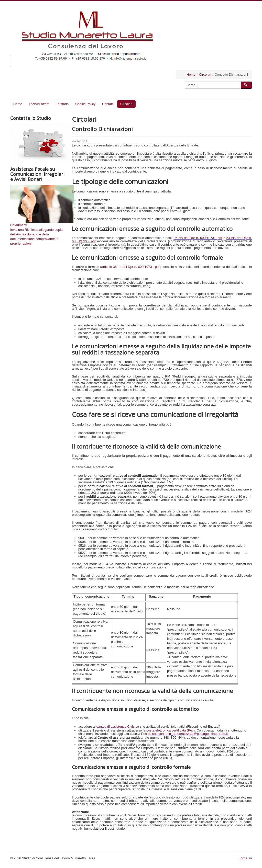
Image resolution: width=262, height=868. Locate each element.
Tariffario (62, 104)
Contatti (108, 104)
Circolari (205, 75)
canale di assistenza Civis (116, 727)
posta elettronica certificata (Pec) (171, 730)
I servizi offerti (39, 104)
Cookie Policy (85, 104)
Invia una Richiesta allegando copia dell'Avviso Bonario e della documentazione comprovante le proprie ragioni (36, 237)
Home (191, 75)
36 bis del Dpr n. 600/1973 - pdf (198, 238)
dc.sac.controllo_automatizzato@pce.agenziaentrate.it (188, 734)
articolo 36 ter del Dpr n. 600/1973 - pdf (130, 267)
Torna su (245, 858)
